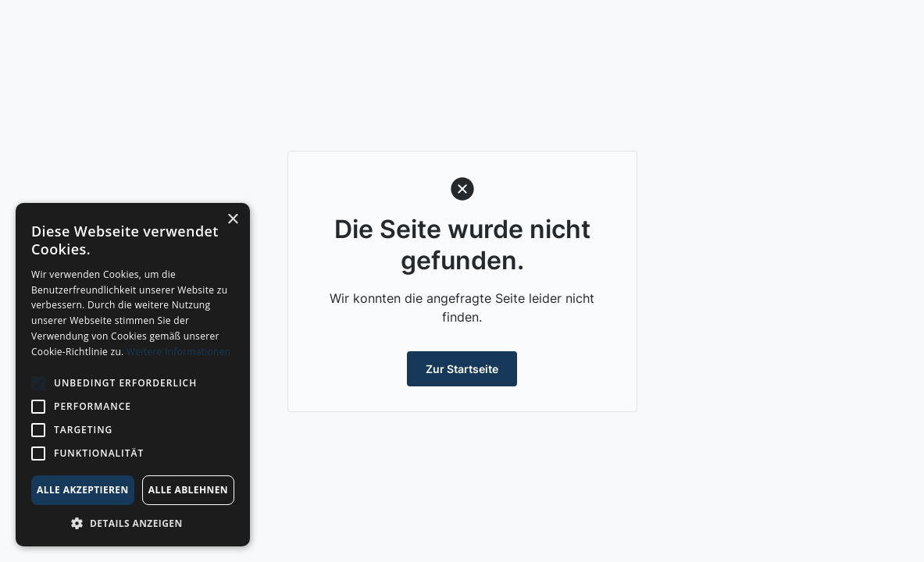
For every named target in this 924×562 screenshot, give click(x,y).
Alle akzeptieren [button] (83, 490)
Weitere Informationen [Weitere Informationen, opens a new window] (179, 352)
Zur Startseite (462, 369)
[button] (133, 523)
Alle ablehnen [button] (188, 490)
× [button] (232, 220)
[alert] (133, 375)
